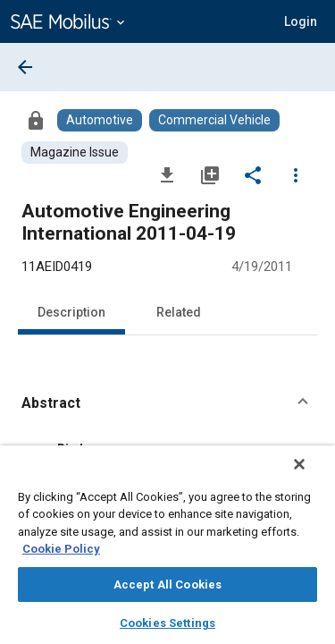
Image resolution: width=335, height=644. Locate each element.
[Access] (36, 120)
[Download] (167, 174)
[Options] (296, 174)
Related (179, 312)
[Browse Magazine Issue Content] (75, 153)
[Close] (312, 476)
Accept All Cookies (167, 585)
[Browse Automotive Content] (100, 120)
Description (71, 312)
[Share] (253, 174)
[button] (167, 403)
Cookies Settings (167, 623)
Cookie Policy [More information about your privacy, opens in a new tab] (61, 549)
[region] (167, 551)
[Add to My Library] (210, 174)
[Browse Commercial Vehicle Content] (214, 120)
